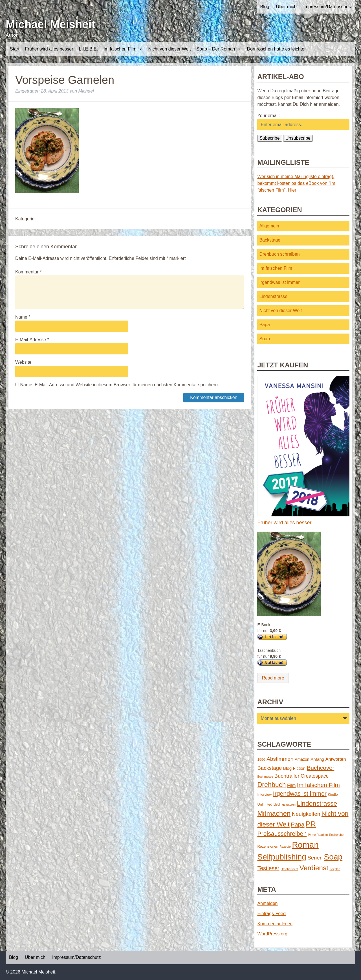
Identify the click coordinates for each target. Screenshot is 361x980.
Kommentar (28, 272)
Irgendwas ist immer (279, 282)
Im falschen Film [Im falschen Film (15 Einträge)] (318, 785)
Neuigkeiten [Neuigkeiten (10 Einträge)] (306, 814)
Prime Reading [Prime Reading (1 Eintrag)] (318, 835)
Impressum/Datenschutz (328, 7)
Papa (264, 325)
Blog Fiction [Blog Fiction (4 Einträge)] (294, 768)
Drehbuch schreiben (279, 254)
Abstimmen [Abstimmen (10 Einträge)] (280, 759)
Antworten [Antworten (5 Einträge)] (336, 759)
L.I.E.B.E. (89, 49)
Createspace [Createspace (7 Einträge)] (315, 776)
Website (23, 362)
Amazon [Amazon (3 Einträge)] (302, 759)
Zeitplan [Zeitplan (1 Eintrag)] (335, 869)
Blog (265, 7)
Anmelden (267, 903)
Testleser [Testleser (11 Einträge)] (268, 868)
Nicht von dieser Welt (170, 49)
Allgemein (269, 226)
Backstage (270, 240)
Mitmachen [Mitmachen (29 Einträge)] (274, 813)
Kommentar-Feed (275, 924)
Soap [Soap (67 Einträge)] (333, 857)
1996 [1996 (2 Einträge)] (261, 759)
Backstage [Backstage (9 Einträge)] (269, 768)
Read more (273, 678)
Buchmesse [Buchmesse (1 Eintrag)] (265, 777)
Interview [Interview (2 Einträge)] (264, 794)
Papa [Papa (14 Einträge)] (298, 824)
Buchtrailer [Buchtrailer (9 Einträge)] (287, 776)
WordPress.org (272, 934)
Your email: (268, 116)
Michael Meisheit (50, 24)
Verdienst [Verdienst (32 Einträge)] (314, 868)
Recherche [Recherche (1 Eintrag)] (336, 835)
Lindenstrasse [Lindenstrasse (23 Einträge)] (317, 803)
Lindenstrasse (273, 296)
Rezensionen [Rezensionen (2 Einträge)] (268, 846)
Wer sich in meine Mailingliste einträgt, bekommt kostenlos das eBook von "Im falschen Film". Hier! (296, 183)
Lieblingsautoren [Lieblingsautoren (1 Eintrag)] (285, 804)
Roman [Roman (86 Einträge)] (305, 845)
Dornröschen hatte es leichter (276, 49)
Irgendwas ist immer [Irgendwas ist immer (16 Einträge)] (300, 794)
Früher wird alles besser (49, 49)
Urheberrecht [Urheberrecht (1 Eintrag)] (289, 869)
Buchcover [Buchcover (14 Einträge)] (321, 768)
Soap (264, 339)
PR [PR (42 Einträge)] (311, 824)
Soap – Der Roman (219, 49)
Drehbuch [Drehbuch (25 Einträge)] (271, 785)
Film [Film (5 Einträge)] (291, 785)
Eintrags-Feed (271, 914)
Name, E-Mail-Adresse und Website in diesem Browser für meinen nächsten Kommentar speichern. (119, 385)
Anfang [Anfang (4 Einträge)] (317, 759)
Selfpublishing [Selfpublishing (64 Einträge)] (282, 857)
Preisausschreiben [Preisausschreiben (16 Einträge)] (282, 834)
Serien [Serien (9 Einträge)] (315, 858)
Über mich (286, 7)
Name (23, 317)
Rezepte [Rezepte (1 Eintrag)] (285, 847)
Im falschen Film (123, 49)
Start (15, 49)
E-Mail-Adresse (32, 340)
